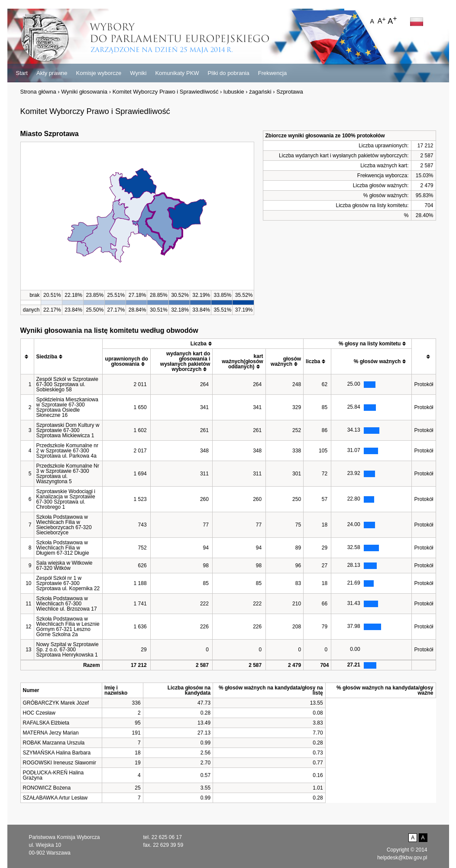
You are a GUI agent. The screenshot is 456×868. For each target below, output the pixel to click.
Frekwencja (272, 73)
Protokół (424, 384)
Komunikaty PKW (177, 73)
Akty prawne (52, 73)
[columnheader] (27, 357)
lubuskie (234, 92)
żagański (260, 92)
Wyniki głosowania (84, 92)
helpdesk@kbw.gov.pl (402, 858)
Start (22, 73)
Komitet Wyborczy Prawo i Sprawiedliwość (166, 92)
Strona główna (38, 92)
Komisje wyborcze (99, 73)
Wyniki (138, 73)
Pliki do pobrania (229, 73)
